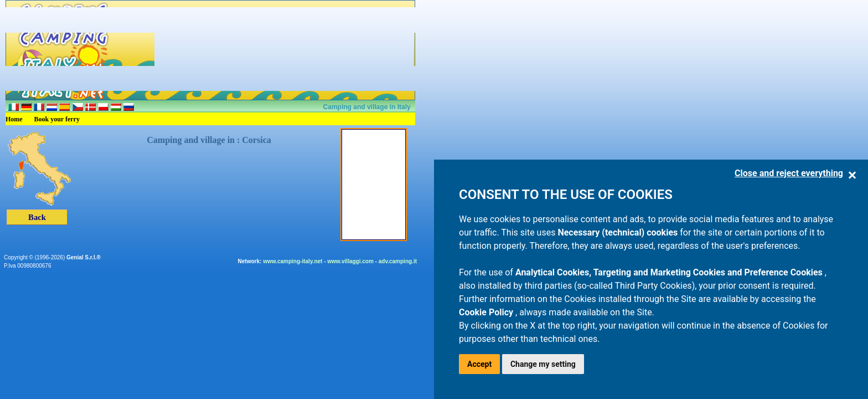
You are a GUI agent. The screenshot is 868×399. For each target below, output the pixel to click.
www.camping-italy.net (293, 261)
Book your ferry (57, 119)
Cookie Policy (487, 312)
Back (37, 217)
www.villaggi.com (350, 261)
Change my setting (543, 364)
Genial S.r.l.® (84, 257)
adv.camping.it (398, 261)
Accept (479, 364)
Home (14, 119)
